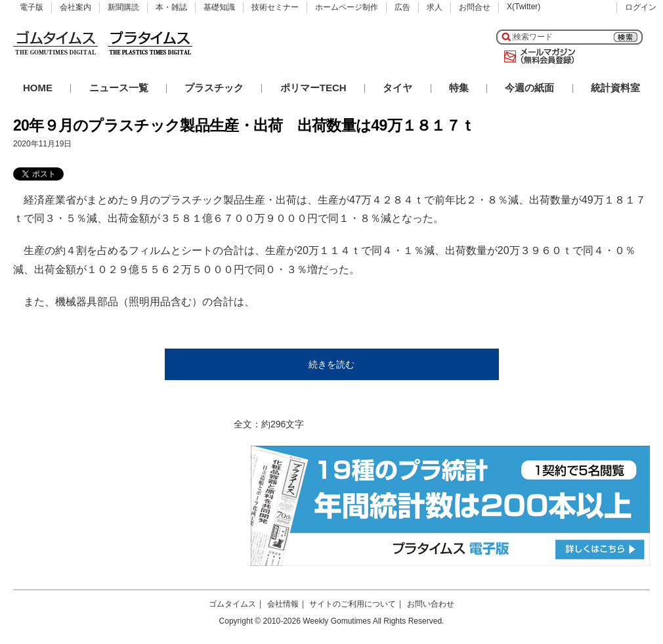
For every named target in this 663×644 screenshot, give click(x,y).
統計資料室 (615, 88)
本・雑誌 (171, 7)
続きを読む (331, 364)
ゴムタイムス (232, 604)
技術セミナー (275, 7)
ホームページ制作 (347, 7)
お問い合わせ (431, 604)
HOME (38, 88)
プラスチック (214, 88)
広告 (402, 7)
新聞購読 (123, 7)
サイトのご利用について (353, 604)
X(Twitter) (524, 7)
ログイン (641, 7)
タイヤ (397, 88)
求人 (435, 7)
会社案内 (75, 7)
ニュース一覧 (119, 88)
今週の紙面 (529, 88)
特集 (459, 88)
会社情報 (283, 604)
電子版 (32, 7)
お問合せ (475, 7)
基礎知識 (219, 7)
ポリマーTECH (313, 88)
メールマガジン (537, 56)
